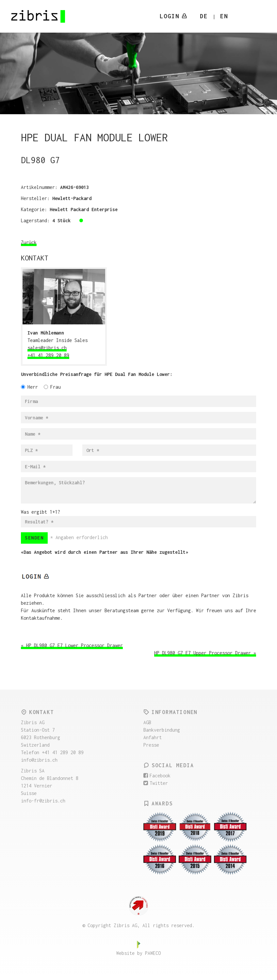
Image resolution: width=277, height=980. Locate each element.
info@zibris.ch (39, 760)
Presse (151, 745)
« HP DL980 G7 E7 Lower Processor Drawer (72, 645)
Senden (34, 538)
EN (224, 16)
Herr (29, 387)
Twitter (156, 783)
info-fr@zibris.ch (43, 801)
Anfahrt (153, 737)
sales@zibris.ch (47, 348)
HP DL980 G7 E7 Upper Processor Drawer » (205, 653)
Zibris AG (39, 16)
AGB (147, 722)
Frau (52, 387)
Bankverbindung (162, 730)
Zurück (29, 242)
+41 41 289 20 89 (48, 355)
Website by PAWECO (138, 953)
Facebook (157, 776)
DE (204, 16)
